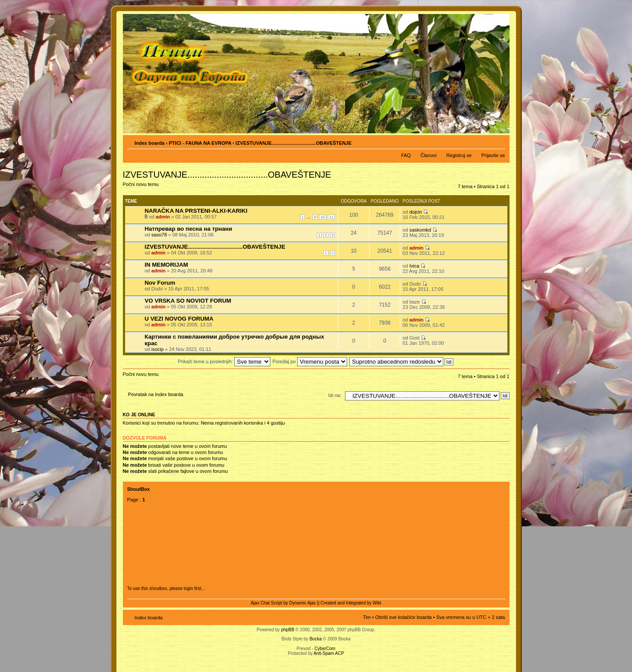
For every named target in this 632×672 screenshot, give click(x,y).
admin (163, 217)
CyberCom (325, 649)
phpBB (287, 630)
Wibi (377, 603)
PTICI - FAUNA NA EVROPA (200, 143)
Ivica (415, 266)
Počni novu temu (144, 187)
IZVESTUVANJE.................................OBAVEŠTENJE (294, 143)
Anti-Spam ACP (329, 653)
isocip (158, 349)
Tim (367, 617)
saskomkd (420, 230)
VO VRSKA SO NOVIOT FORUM (188, 301)
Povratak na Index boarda (156, 394)
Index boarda (150, 143)
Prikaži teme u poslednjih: (224, 361)
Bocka (316, 639)
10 (323, 217)
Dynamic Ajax (303, 603)
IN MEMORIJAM (167, 265)
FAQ (406, 155)
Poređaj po (310, 361)
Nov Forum (160, 283)
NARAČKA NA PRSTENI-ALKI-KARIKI (196, 211)
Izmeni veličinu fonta (499, 141)
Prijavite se (493, 155)
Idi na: (335, 395)
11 (331, 217)
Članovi (429, 155)
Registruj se (459, 155)
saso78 (159, 235)
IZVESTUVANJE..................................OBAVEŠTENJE (215, 247)
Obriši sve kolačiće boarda (404, 617)
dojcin (416, 212)
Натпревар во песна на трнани (189, 229)
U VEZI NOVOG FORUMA (179, 319)
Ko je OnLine (139, 415)
